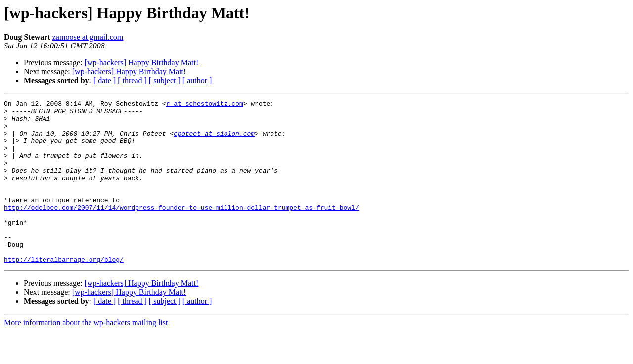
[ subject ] (165, 80)
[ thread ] (132, 80)
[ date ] (105, 80)
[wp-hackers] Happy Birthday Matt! (142, 63)
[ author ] (197, 80)
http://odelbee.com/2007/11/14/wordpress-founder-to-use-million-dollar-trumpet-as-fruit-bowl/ (181, 229)
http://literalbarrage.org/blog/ (64, 292)
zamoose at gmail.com (88, 37)
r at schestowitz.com (205, 105)
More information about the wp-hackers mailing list (86, 355)
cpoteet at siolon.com (214, 140)
